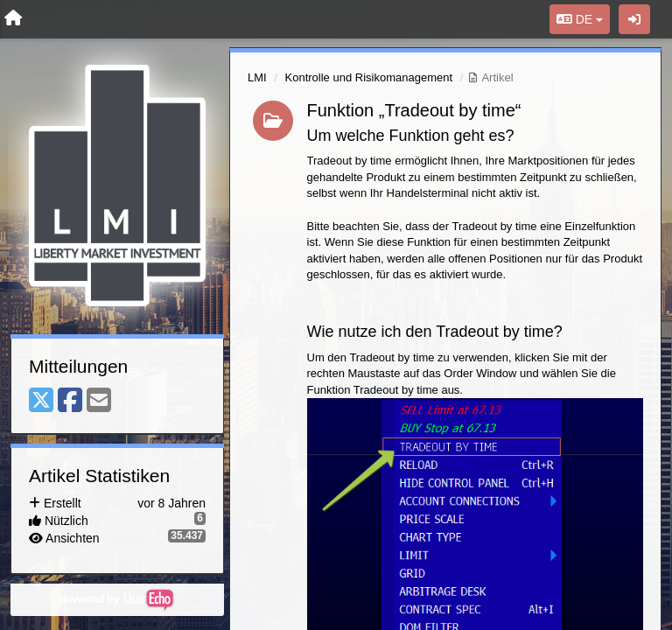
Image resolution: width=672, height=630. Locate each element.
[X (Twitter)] (41, 401)
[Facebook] (70, 401)
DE (580, 19)
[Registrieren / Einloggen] (634, 19)
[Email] (99, 401)
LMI (257, 77)
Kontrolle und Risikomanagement (369, 77)
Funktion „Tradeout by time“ (414, 110)
